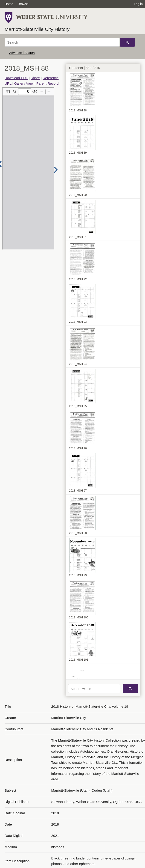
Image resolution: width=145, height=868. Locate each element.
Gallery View (24, 83)
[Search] (62, 42)
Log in (138, 4)
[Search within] (94, 689)
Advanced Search (22, 53)
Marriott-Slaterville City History (37, 29)
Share (35, 78)
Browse (23, 4)
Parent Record (48, 83)
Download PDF (16, 78)
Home (9, 4)
